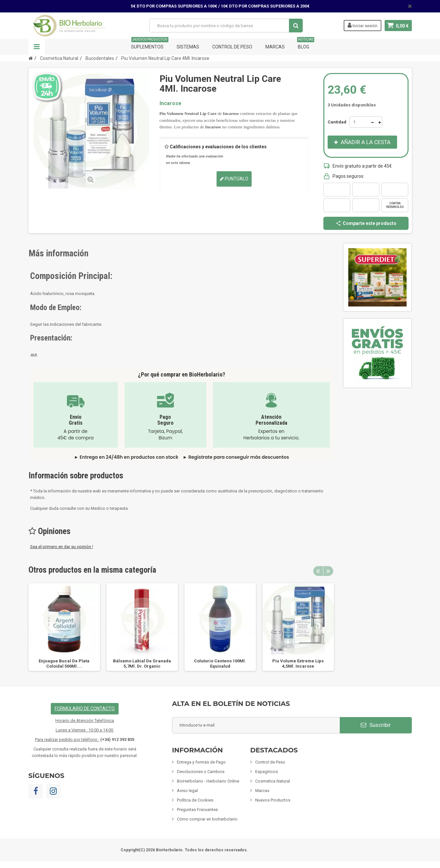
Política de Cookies (195, 800)
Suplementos (150, 44)
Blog (306, 44)
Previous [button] (318, 571)
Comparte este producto (366, 223)
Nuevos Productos (273, 800)
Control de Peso (232, 47)
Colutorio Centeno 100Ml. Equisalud (220, 664)
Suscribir (376, 725)
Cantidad (337, 122)
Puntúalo (234, 179)
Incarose (171, 103)
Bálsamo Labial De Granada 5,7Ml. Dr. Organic (142, 664)
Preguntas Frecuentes (197, 810)
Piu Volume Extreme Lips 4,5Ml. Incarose (298, 664)
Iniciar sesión (363, 25)
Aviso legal (187, 791)
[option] (64, 627)
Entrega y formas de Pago (201, 762)
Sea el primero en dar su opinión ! (62, 547)
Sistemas (188, 47)
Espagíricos (267, 772)
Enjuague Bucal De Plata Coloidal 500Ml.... (64, 664)
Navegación (37, 47)
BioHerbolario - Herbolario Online (208, 781)
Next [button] (328, 571)
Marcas (275, 47)
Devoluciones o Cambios (201, 772)
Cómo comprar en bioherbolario (207, 819)
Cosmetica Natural (273, 781)
